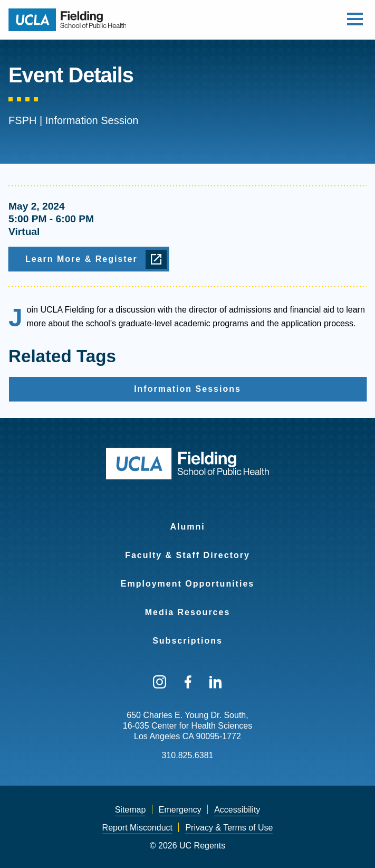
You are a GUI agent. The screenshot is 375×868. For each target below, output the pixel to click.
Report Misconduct (137, 828)
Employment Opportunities (187, 584)
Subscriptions (187, 641)
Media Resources (188, 612)
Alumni (187, 527)
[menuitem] (187, 520)
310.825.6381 (188, 755)
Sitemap (131, 810)
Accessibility (237, 810)
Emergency (180, 810)
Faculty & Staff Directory (187, 555)
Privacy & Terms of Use (229, 828)
